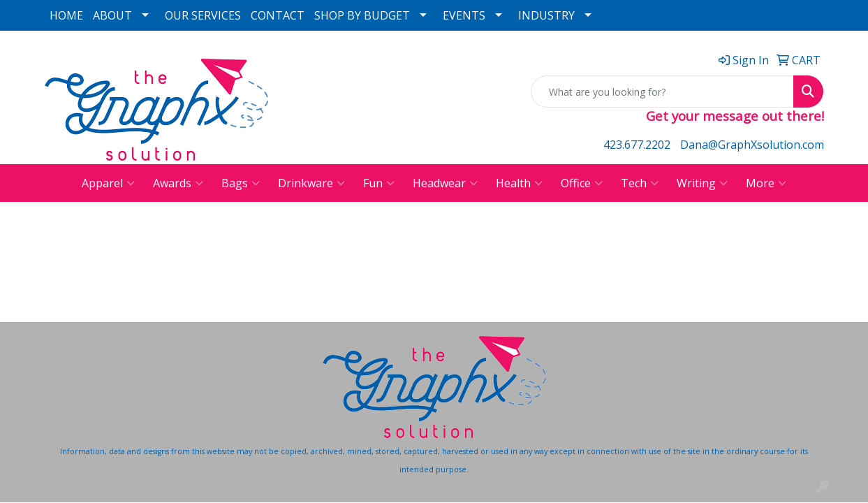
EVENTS (464, 15)
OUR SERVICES (203, 15)
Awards (178, 183)
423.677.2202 (637, 145)
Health (519, 183)
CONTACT (278, 15)
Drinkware (311, 183)
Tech (640, 183)
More (766, 183)
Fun (379, 183)
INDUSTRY (546, 15)
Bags (241, 183)
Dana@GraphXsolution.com (752, 145)
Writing (702, 183)
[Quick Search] (662, 92)
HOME (66, 15)
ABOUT (112, 15)
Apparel (108, 183)
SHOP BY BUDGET (362, 15)
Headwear (445, 183)
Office (582, 183)
